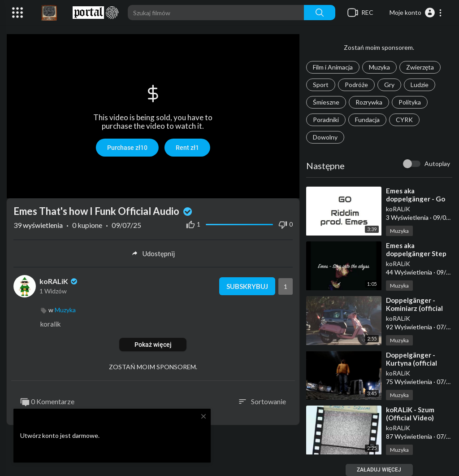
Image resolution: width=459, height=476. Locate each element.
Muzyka (379, 67)
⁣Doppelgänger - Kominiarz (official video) (414, 308)
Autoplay (437, 164)
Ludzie (420, 85)
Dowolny (325, 137)
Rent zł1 (187, 148)
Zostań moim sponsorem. (379, 47)
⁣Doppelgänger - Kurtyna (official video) (411, 363)
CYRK (404, 120)
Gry (389, 85)
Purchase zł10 (127, 148)
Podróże (356, 85)
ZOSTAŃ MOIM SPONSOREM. (153, 367)
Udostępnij (153, 253)
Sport (321, 85)
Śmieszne (326, 102)
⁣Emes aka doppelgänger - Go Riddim (416, 199)
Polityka (410, 102)
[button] (416, 13)
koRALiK (398, 209)
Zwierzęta (420, 67)
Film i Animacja (333, 67)
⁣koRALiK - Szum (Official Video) (410, 414)
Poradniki (326, 120)
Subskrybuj (247, 286)
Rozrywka (369, 102)
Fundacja (367, 120)
